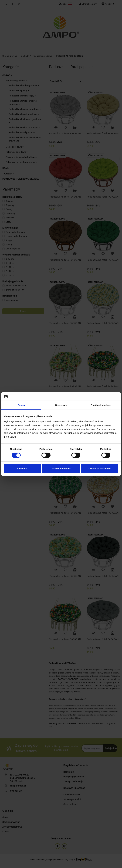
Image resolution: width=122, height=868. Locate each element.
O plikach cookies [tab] (101, 405)
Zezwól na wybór (61, 469)
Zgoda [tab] (21, 405)
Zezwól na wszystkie (100, 469)
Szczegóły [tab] (61, 405)
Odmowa (22, 469)
